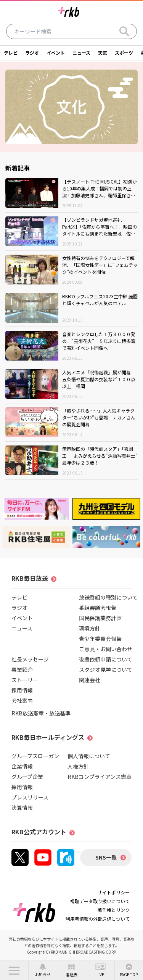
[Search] (124, 31)
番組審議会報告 (98, 608)
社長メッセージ (30, 659)
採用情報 (22, 690)
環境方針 (90, 628)
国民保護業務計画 (100, 618)
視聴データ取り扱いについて (100, 901)
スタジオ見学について (106, 670)
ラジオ (32, 53)
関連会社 (90, 680)
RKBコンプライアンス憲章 (100, 777)
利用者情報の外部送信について (98, 919)
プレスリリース (30, 797)
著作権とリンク (114, 910)
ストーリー (25, 680)
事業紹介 (22, 670)
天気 (103, 53)
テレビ (11, 53)
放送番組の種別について (108, 597)
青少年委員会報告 (100, 639)
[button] (14, 970)
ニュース (81, 53)
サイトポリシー (114, 892)
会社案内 (22, 700)
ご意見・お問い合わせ (106, 649)
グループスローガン (35, 756)
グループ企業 (27, 777)
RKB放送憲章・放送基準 (41, 713)
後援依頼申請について (106, 659)
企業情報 (22, 766)
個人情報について (89, 756)
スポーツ (124, 53)
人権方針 (78, 766)
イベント (56, 53)
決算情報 (22, 808)
